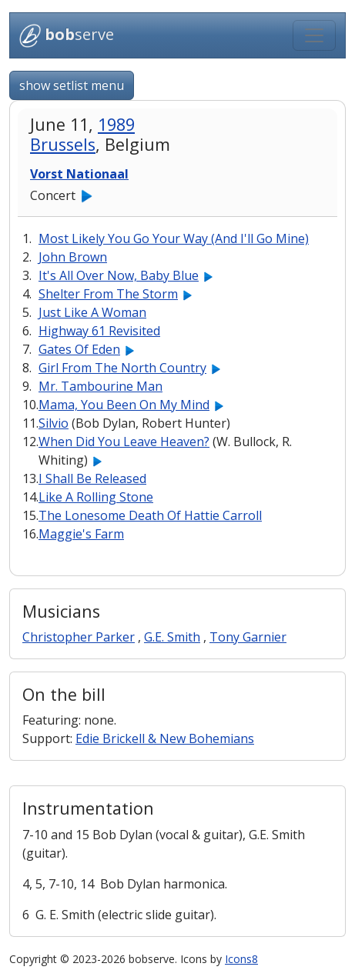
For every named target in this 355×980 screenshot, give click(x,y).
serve (67, 36)
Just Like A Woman (92, 312)
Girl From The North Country (122, 368)
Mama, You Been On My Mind (124, 405)
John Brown (73, 257)
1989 (116, 124)
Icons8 (241, 959)
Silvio (54, 423)
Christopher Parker (79, 637)
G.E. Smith (172, 637)
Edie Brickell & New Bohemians (165, 738)
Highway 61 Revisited (99, 331)
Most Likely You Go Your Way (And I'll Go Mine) (174, 238)
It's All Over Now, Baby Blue (119, 275)
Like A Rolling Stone (96, 497)
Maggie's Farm (81, 534)
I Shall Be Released (92, 478)
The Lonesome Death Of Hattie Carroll (150, 515)
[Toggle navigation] (314, 35)
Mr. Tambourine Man (100, 386)
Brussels (63, 144)
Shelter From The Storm (108, 294)
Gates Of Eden (79, 349)
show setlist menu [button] (72, 85)
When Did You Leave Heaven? (124, 442)
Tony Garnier (248, 637)
